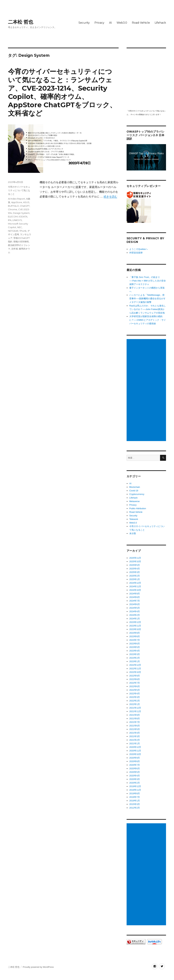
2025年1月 (135, 579)
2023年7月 (135, 640)
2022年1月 (135, 704)
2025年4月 (135, 569)
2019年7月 (135, 797)
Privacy (99, 23)
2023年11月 (135, 626)
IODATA (23, 217)
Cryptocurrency (137, 494)
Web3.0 (122, 23)
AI (110, 23)
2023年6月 (135, 644)
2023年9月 (135, 633)
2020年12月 (135, 747)
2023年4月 (135, 651)
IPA (10, 220)
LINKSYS (17, 220)
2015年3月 (135, 804)
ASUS (26, 202)
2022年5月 (135, 690)
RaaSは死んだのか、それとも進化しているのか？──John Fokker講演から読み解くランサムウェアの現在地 (148, 309)
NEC (20, 227)
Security (84, 23)
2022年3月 (135, 697)
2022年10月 (135, 672)
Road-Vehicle (141, 23)
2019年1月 (135, 801)
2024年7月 (135, 601)
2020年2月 (135, 783)
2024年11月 (135, 586)
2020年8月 (135, 761)
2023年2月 (135, 658)
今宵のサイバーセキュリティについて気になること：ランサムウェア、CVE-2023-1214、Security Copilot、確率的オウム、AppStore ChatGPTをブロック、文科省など (62, 92)
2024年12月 (135, 583)
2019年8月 (135, 793)
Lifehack (160, 23)
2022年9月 (135, 676)
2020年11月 (135, 751)
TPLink (23, 231)
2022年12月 (135, 665)
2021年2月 (135, 740)
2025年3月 (135, 572)
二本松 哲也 (21, 22)
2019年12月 (135, 786)
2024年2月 (135, 615)
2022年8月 (135, 679)
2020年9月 (135, 758)
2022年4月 (135, 694)
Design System (21, 213)
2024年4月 (135, 611)
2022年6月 (135, 686)
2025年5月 (135, 565)
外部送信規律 (136, 253)
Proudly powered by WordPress (38, 967)
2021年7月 (135, 722)
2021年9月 (135, 715)
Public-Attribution (138, 508)
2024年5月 (135, 608)
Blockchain (135, 487)
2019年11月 (135, 790)
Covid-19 (134, 491)
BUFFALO (13, 206)
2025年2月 (135, 576)
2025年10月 (135, 561)
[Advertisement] (147, 390)
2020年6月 (135, 768)
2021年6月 (135, 726)
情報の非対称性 (21, 242)
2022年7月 (135, 683)
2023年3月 (135, 654)
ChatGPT (25, 206)
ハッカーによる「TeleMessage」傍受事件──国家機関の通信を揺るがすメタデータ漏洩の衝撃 (147, 299)
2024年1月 (135, 619)
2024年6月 (135, 604)
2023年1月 (135, 661)
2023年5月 (135, 647)
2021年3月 (135, 736)
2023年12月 (135, 622)
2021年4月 (135, 733)
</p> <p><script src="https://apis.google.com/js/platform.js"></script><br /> (146, 79)
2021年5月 (135, 729)
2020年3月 (135, 779)
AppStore (17, 202)
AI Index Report (16, 199)
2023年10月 (135, 629)
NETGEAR (13, 231)
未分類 (133, 533)
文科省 (15, 249)
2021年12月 (135, 708)
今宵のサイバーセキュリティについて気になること (19, 190)
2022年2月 (135, 701)
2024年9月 (135, 594)
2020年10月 (135, 754)
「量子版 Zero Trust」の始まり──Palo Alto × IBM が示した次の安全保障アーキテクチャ (148, 281)
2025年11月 (135, 558)
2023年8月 (135, 636)
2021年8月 (135, 719)
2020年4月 (135, 776)
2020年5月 (135, 772)
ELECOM (13, 217)
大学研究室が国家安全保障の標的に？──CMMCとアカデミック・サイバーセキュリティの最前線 (148, 320)
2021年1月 (135, 743)
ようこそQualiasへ (139, 249)
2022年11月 (135, 669)
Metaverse (134, 501)
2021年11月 (135, 711)
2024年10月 (135, 590)
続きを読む (110, 197)
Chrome (13, 209)
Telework (134, 519)
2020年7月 (135, 765)
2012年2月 (135, 808)
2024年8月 (135, 597)
